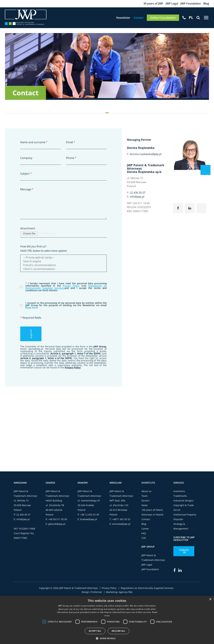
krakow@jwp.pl (89, 520)
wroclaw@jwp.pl (121, 524)
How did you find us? (33, 247)
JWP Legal (172, 4)
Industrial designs (183, 501)
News (145, 506)
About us (146, 492)
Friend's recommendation (63, 266)
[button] (107, 638)
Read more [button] (32, 308)
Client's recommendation (63, 270)
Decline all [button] (118, 631)
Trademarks (180, 496)
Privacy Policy (71, 286)
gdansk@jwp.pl (57, 524)
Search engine (63, 262)
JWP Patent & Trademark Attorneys (153, 558)
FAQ (144, 534)
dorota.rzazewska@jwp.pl (146, 155)
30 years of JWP (153, 4)
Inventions (179, 492)
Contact (138, 18)
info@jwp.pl (137, 197)
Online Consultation (163, 18)
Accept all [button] (95, 631)
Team (145, 496)
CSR (144, 538)
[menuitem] (191, 18)
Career (145, 529)
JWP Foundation (191, 4)
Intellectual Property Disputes (185, 517)
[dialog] (107, 620)
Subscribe (184, 552)
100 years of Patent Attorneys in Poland (152, 513)
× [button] (210, 599)
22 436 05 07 (138, 193)
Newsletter (123, 18)
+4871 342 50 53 (121, 520)
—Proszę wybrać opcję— (63, 258)
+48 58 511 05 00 (58, 520)
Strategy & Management (181, 527)
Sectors (146, 501)
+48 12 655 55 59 (90, 515)
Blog (206, 4)
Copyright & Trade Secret (184, 508)
